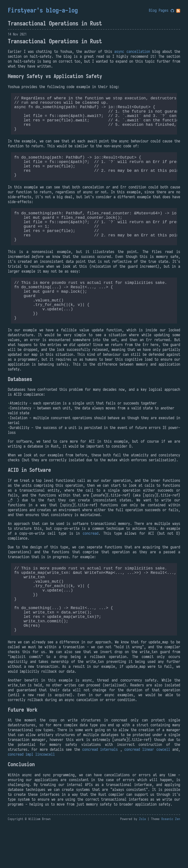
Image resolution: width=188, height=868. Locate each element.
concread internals (100, 792)
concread (91, 562)
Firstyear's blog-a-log (43, 10)
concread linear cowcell (147, 792)
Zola (142, 862)
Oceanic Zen (171, 862)
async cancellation (132, 51)
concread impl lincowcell (31, 797)
